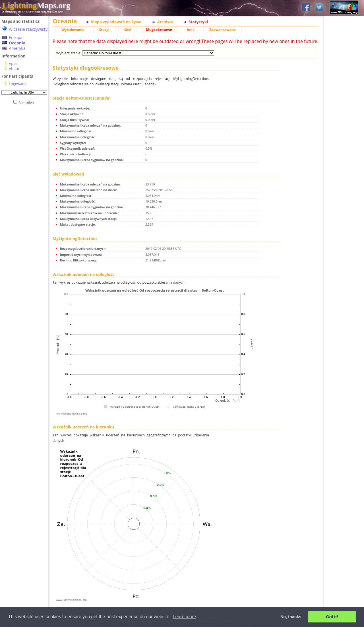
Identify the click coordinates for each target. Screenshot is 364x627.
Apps (13, 63)
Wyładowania (73, 30)
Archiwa (165, 22)
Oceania (17, 43)
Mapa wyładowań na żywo (116, 22)
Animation (27, 102)
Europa (16, 37)
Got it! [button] (332, 617)
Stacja (104, 30)
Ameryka (17, 48)
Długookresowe (159, 30)
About (14, 69)
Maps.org (36, 5)
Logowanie (18, 84)
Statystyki (198, 22)
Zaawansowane (223, 30)
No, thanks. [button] (291, 617)
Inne (191, 30)
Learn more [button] (184, 617)
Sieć (128, 30)
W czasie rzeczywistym (30, 29)
